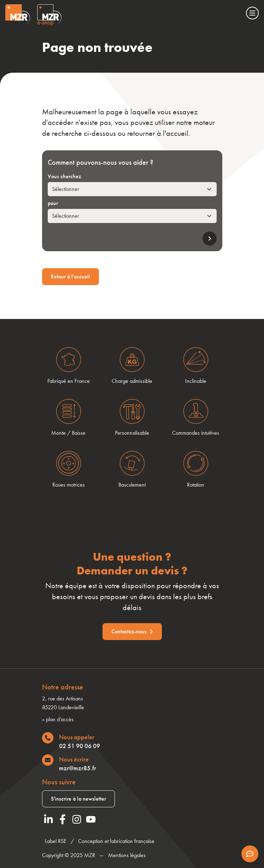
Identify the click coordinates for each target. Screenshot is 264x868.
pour (53, 203)
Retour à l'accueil (71, 276)
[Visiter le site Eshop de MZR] (49, 15)
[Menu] (252, 13)
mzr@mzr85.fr (78, 768)
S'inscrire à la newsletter (78, 799)
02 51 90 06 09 (80, 746)
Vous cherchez (64, 176)
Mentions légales (127, 855)
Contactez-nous (132, 631)
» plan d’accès (58, 719)
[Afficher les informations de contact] (250, 854)
